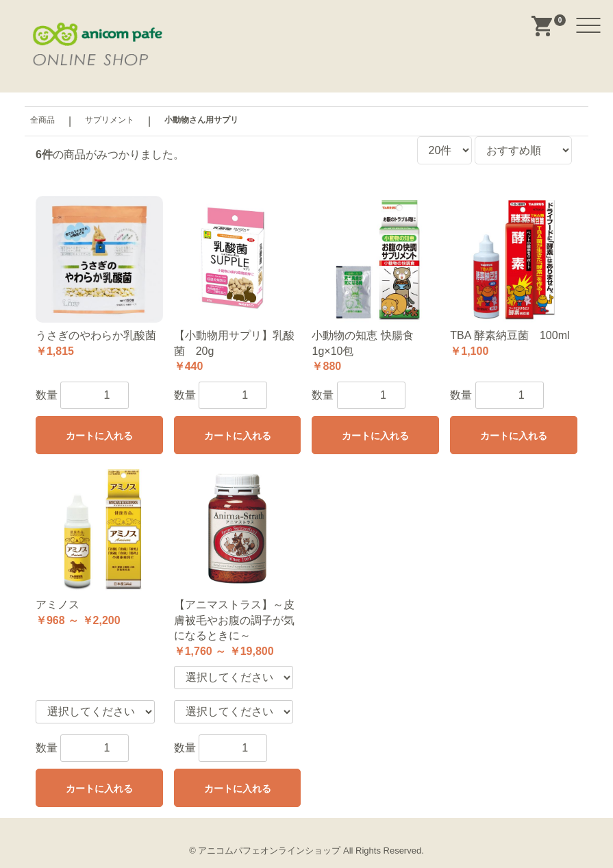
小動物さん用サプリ (201, 120)
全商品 (42, 120)
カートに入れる (99, 436)
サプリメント (110, 120)
